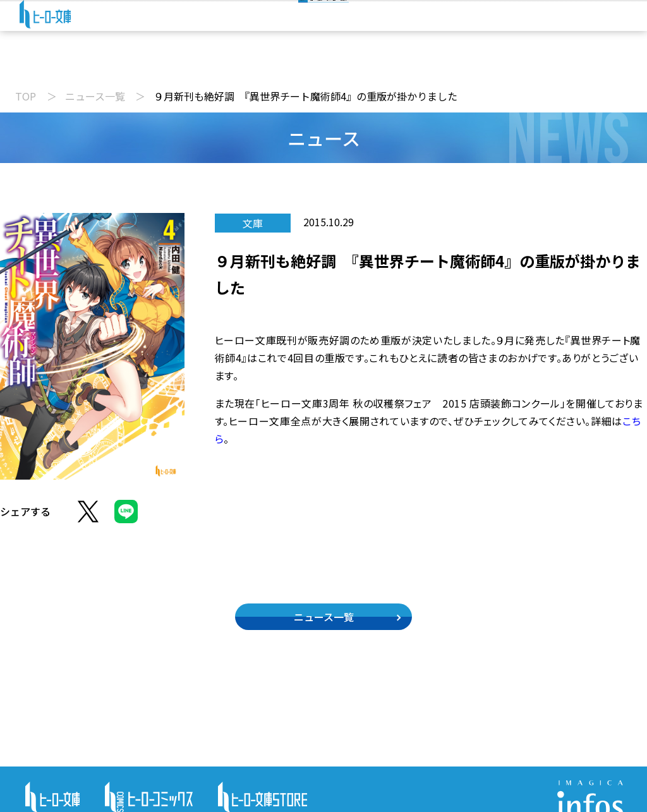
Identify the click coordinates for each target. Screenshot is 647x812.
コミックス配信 (390, 65)
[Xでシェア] (88, 519)
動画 (221, 65)
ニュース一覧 (95, 96)
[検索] (297, 24)
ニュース (149, 65)
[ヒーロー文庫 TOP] (54, 27)
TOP (26, 96)
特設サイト (492, 65)
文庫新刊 (293, 65)
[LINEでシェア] (126, 519)
